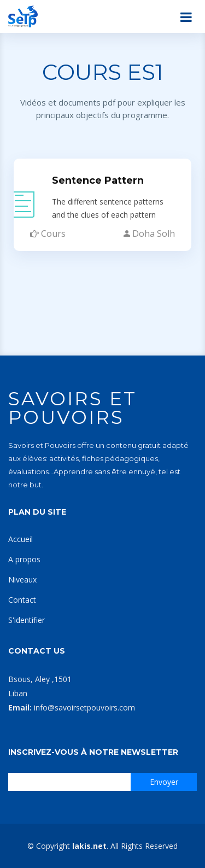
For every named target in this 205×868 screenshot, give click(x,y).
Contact (22, 600)
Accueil (20, 539)
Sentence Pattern (98, 177)
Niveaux (22, 579)
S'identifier (27, 620)
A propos (24, 559)
